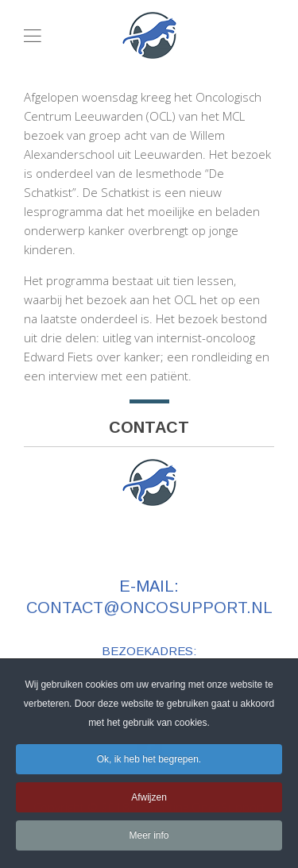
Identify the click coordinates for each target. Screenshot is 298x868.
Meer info (149, 838)
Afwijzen (149, 800)
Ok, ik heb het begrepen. (149, 762)
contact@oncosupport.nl (149, 608)
